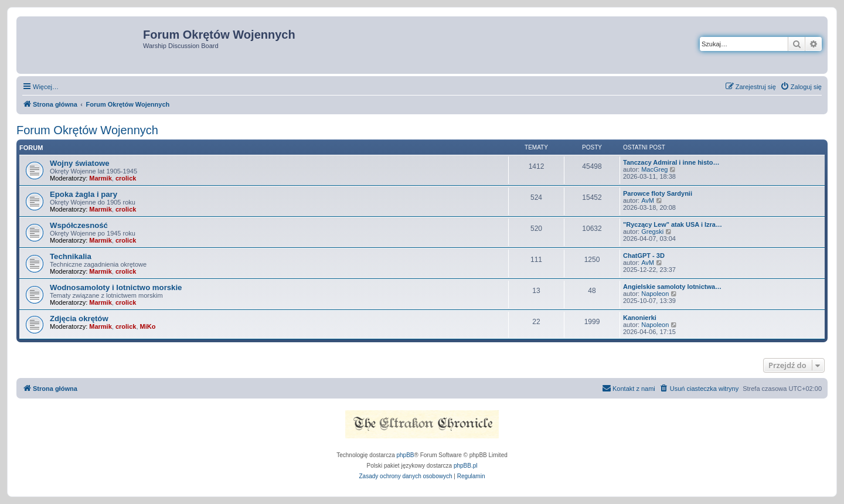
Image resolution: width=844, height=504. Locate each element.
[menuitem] (801, 87)
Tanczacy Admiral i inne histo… (671, 162)
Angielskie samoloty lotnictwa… (672, 287)
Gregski (652, 231)
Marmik (101, 178)
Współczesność (79, 225)
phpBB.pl (466, 466)
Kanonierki (640, 318)
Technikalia (71, 256)
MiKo (148, 326)
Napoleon (655, 294)
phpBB (406, 455)
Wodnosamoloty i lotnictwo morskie (116, 287)
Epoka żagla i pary (84, 194)
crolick (126, 178)
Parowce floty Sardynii (658, 193)
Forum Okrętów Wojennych (87, 130)
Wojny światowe (80, 163)
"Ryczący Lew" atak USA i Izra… (673, 224)
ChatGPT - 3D (644, 256)
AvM (648, 200)
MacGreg (654, 169)
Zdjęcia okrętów (79, 319)
